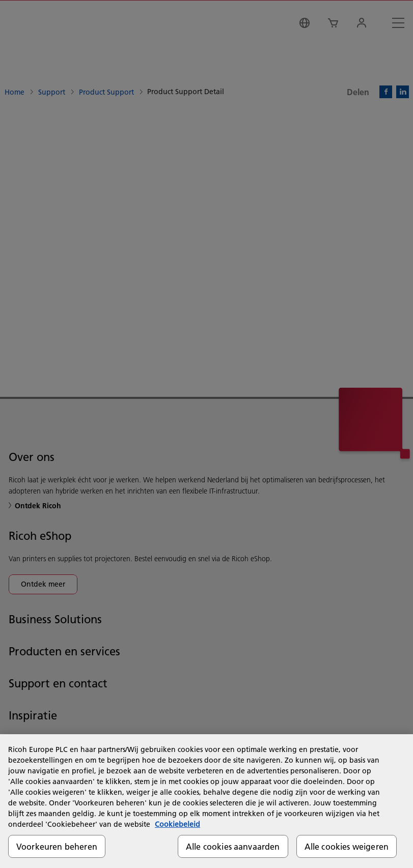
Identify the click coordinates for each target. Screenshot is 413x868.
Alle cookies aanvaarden (233, 846)
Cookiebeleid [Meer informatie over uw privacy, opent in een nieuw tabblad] (177, 824)
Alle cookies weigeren (347, 846)
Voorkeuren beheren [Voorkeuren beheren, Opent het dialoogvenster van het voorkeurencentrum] (57, 846)
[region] (206, 801)
